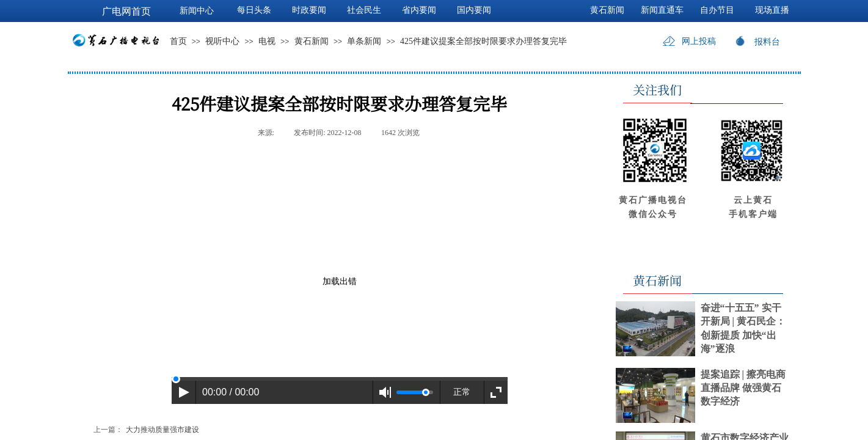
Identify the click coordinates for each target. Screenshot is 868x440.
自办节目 (717, 10)
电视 (267, 41)
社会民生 (364, 10)
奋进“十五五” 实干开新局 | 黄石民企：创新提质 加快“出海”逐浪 (743, 328)
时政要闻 (309, 10)
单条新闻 (364, 41)
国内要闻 (474, 10)
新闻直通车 (662, 10)
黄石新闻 (312, 41)
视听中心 (222, 41)
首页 (178, 41)
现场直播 (772, 10)
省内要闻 (419, 10)
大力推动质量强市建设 (146, 430)
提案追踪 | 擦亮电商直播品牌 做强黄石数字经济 (743, 388)
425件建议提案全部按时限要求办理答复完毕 (483, 41)
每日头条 (254, 10)
